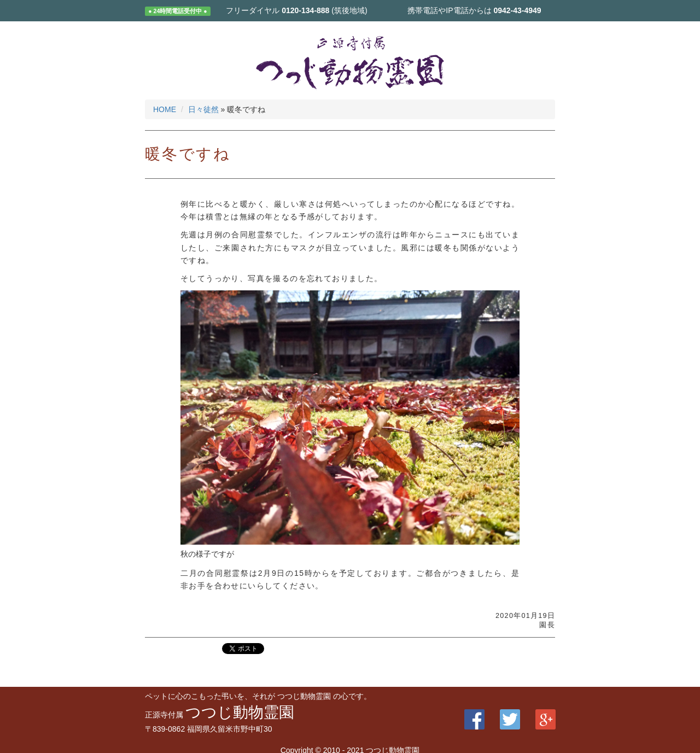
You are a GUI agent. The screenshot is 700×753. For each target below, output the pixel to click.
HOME (165, 109)
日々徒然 (203, 109)
